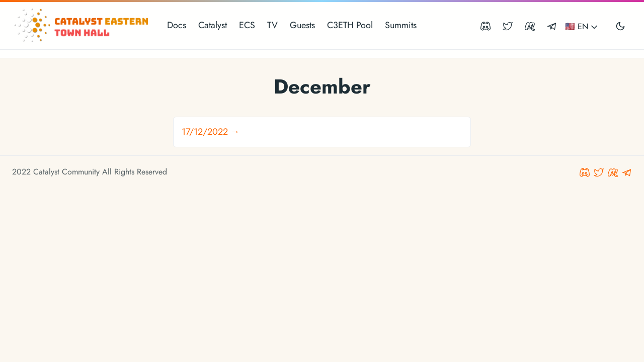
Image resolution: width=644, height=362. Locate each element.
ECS (247, 25)
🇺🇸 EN (582, 26)
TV (272, 25)
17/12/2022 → (211, 132)
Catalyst (213, 25)
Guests (302, 25)
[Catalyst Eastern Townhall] (83, 26)
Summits (401, 25)
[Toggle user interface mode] (620, 26)
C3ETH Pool (350, 25)
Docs (177, 25)
